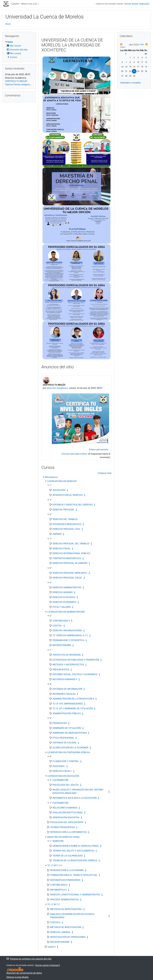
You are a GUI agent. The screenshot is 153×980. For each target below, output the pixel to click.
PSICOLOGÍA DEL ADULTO (66, 785)
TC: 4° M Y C (54, 904)
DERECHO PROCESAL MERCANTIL (70, 573)
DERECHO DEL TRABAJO (65, 519)
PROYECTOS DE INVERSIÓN (67, 655)
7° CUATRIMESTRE (59, 803)
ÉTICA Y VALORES (62, 607)
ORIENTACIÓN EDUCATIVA (66, 817)
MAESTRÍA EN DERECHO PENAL (64, 837)
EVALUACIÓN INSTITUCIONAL (68, 813)
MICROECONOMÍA (62, 645)
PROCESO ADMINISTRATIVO (65, 900)
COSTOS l (57, 626)
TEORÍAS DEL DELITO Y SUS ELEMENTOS (73, 851)
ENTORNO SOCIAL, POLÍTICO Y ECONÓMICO (75, 674)
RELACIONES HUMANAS (65, 808)
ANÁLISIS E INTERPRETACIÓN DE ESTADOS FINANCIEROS (72, 916)
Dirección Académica (57, 388)
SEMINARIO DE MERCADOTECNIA (70, 733)
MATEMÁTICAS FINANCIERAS (65, 880)
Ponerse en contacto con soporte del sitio (29, 959)
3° (51, 500)
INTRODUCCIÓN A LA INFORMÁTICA (69, 832)
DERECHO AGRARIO (63, 592)
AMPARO (57, 534)
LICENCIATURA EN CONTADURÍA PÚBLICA (69, 752)
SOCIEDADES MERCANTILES (67, 524)
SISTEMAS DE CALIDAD (65, 743)
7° (51, 539)
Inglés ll (52, 947)
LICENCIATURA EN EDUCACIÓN (63, 776)
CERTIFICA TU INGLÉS (16, 81)
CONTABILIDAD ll (61, 621)
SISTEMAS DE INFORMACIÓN (68, 689)
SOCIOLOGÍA (59, 490)
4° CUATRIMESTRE (59, 780)
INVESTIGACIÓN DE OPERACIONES (68, 937)
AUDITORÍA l (59, 766)
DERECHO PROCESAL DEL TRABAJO (71, 544)
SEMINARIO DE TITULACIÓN (67, 728)
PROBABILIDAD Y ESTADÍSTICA (69, 640)
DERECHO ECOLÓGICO (64, 597)
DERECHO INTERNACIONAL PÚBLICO (71, 553)
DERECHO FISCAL (62, 549)
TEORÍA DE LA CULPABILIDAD (68, 856)
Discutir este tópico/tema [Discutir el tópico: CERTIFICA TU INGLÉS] (75, 454)
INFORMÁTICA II (58, 890)
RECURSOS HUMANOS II (65, 679)
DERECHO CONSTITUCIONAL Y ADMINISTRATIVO (75, 895)
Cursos (13, 57)
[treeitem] (19, 50)
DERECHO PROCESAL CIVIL (66, 529)
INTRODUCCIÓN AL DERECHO (68, 495)
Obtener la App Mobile (18, 977)
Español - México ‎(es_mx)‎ (24, 4)
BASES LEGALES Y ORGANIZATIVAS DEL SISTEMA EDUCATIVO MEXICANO (78, 791)
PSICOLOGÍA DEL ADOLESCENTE (67, 822)
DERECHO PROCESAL (64, 510)
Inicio (8, 24)
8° (51, 568)
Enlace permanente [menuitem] (99, 449)
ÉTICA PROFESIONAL (63, 738)
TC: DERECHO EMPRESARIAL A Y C (70, 635)
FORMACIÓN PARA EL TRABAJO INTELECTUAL (74, 875)
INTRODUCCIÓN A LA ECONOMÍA (67, 870)
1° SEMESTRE (57, 841)
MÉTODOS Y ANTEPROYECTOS (68, 665)
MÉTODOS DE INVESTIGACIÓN (66, 927)
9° (51, 583)
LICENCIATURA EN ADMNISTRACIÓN (66, 612)
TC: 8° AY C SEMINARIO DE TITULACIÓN (73, 709)
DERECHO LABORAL (60, 932)
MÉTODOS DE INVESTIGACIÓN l (66, 909)
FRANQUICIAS (60, 723)
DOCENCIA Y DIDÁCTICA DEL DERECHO (73, 505)
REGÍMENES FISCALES (64, 694)
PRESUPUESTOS (61, 670)
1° (51, 485)
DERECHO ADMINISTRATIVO (67, 587)
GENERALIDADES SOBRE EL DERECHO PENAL (76, 846)
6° (51, 514)
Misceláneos (51, 477)
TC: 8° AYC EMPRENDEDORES (68, 704)
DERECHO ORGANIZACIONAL (67, 630)
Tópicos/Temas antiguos (17, 84)
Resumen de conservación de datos (24, 973)
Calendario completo (130, 83)
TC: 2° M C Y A (55, 865)
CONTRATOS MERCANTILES (67, 558)
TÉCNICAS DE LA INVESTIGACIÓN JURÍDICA (75, 860)
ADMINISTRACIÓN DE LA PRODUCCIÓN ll (73, 699)
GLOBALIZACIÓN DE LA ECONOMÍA (70, 748)
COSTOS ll (55, 922)
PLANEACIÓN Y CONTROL (66, 761)
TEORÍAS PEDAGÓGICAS (63, 827)
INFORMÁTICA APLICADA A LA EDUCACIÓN (75, 798)
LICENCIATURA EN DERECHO (62, 481)
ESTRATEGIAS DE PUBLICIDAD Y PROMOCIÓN (76, 660)
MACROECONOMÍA (60, 942)
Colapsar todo (105, 473)
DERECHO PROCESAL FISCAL (67, 578)
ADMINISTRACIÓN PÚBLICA (67, 713)
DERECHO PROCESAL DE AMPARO (70, 563)
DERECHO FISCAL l (62, 771)
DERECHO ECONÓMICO (65, 602)
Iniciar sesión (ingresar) (137, 4)
